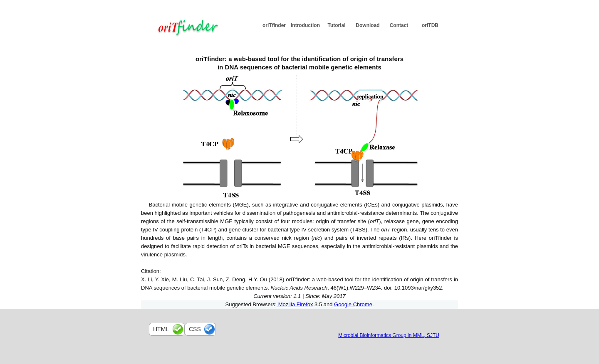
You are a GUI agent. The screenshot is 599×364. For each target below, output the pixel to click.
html (161, 329)
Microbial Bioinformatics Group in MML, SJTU (389, 335)
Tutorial (336, 25)
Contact (399, 25)
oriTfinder (274, 25)
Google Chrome (353, 304)
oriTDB (430, 25)
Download (368, 25)
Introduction (305, 25)
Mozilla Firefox (295, 304)
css (195, 329)
